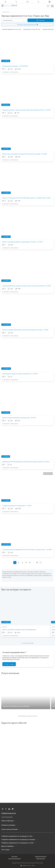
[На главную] (9, 6)
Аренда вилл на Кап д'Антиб (32, 29)
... (33, 563)
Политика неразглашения (14, 859)
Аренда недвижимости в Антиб (11, 29)
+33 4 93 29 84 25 (7, 817)
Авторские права (41, 859)
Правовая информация (41, 856)
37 (37, 563)
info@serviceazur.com (9, 813)
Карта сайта (14, 856)
